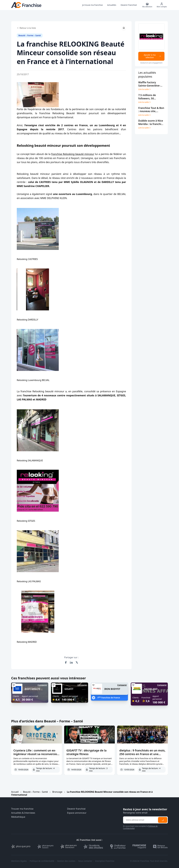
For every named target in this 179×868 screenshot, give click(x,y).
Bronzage (57, 792)
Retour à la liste (26, 28)
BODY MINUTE (32, 689)
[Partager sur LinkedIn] (71, 662)
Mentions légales (19, 861)
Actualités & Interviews (23, 813)
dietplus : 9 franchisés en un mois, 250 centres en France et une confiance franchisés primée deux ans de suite (142, 756)
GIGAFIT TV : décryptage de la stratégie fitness (86, 752)
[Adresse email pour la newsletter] (140, 820)
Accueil (15, 792)
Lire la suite (145, 89)
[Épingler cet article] (124, 28)
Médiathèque (18, 817)
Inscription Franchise (105, 861)
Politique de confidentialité (42, 861)
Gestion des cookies (66, 861)
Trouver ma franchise (22, 809)
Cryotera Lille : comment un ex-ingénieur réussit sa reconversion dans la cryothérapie (36, 754)
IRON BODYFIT (112, 689)
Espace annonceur (77, 813)
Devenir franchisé (76, 809)
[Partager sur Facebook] (66, 662)
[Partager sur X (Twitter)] (77, 662)
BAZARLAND (151, 689)
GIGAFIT (69, 689)
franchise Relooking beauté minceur (73, 154)
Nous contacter (85, 861)
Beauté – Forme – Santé (35, 792)
